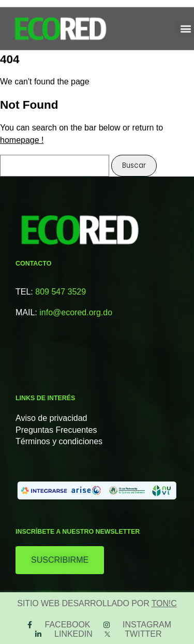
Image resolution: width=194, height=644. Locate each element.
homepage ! (22, 140)
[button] (185, 25)
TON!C (164, 603)
